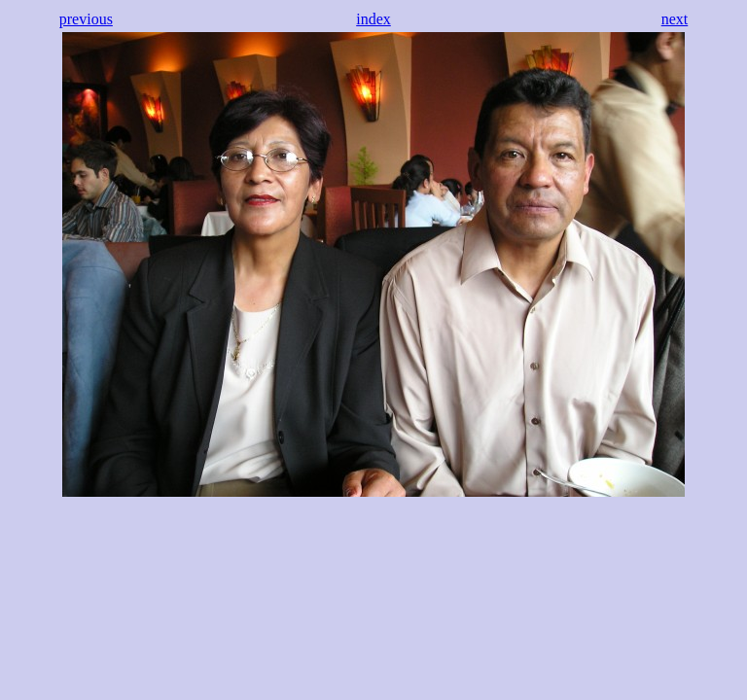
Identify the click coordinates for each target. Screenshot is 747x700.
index (373, 19)
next (675, 19)
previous (86, 19)
